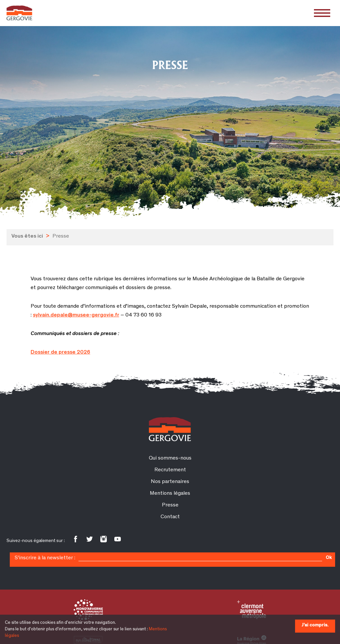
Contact (170, 517)
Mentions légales (170, 494)
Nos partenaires (170, 482)
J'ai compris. (315, 625)
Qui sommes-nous (170, 458)
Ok (329, 558)
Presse (170, 505)
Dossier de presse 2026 (60, 352)
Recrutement (170, 470)
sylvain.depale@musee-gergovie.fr (76, 315)
